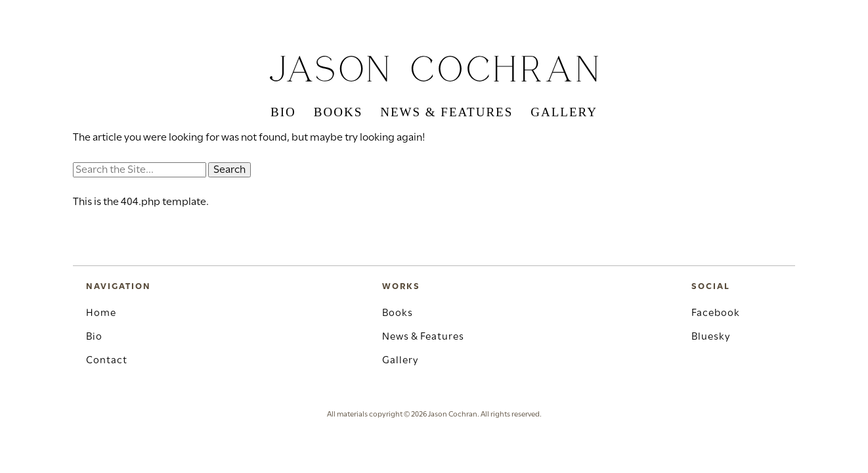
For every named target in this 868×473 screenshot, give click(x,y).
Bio (283, 112)
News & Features (446, 112)
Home (101, 313)
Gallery (564, 112)
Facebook (716, 313)
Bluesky (711, 337)
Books (338, 112)
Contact (107, 361)
